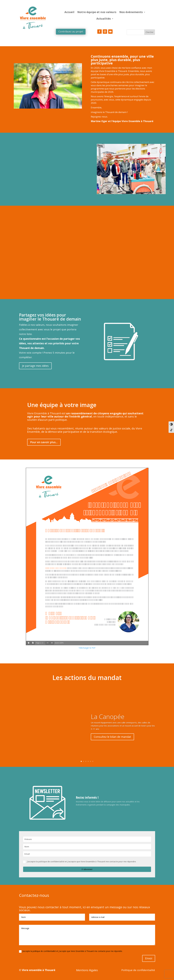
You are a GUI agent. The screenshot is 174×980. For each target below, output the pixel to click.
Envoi (149, 958)
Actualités (104, 19)
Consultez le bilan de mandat (112, 737)
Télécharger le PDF (87, 648)
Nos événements (131, 12)
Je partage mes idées (35, 366)
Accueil (69, 12)
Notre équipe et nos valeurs (97, 12)
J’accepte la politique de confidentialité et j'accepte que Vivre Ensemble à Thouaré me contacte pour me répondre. (80, 862)
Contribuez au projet (71, 31)
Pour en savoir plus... (44, 442)
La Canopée (108, 717)
